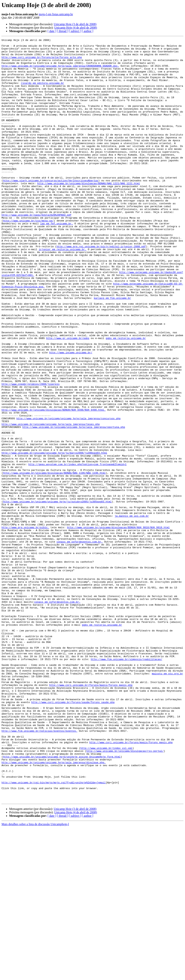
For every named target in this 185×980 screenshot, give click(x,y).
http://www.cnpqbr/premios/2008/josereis (31, 453)
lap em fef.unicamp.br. (57, 261)
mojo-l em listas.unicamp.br (56, 14)
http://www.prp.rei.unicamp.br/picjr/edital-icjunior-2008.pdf (101, 288)
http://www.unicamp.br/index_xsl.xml (106, 890)
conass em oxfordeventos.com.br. (80, 643)
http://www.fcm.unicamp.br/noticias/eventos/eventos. (39, 870)
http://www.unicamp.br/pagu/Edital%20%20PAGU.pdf (37, 250)
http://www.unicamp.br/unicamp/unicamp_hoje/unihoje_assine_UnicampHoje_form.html (62, 900)
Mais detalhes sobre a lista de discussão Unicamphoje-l (35, 977)
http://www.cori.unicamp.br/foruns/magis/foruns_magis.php (91, 815)
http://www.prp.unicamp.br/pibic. (25, 625)
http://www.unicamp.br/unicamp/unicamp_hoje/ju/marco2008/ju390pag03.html (54, 536)
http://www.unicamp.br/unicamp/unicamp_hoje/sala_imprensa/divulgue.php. (54, 907)
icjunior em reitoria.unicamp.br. (63, 292)
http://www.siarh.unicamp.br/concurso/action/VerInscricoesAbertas (51, 209)
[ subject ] (75, 31)
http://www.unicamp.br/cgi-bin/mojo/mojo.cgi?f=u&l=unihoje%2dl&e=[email (54, 931)
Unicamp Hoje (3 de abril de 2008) (75, 24)
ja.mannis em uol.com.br (132, 612)
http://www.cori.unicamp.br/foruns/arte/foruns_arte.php (42, 61)
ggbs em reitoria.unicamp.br (126, 398)
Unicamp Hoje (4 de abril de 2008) (76, 28)
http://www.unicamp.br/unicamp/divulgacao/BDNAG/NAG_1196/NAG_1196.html (54, 560)
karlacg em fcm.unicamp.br (112, 350)
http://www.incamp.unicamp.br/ (71, 415)
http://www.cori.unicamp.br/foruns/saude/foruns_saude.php (73, 835)
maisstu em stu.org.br (167, 801)
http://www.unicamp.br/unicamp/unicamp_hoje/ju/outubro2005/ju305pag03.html (57, 594)
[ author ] (88, 31)
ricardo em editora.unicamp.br (42, 92)
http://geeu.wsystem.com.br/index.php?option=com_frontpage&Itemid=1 (77, 550)
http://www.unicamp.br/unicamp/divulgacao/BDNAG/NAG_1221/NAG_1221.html (88, 213)
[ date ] (52, 31)
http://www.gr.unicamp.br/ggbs (68, 398)
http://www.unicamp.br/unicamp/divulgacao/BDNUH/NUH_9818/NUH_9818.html (118, 625)
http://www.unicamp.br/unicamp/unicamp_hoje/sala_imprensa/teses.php (51, 501)
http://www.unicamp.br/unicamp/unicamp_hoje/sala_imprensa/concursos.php (68, 495)
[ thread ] (63, 31)
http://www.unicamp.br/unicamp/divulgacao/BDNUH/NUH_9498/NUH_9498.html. (54, 484)
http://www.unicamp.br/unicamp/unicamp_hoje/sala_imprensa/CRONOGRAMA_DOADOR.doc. (60, 71)
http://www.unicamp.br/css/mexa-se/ (28, 257)
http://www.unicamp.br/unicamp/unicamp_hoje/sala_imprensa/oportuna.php (74, 505)
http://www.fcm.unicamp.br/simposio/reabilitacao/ (126, 784)
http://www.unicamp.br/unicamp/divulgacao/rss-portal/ (125, 894)
